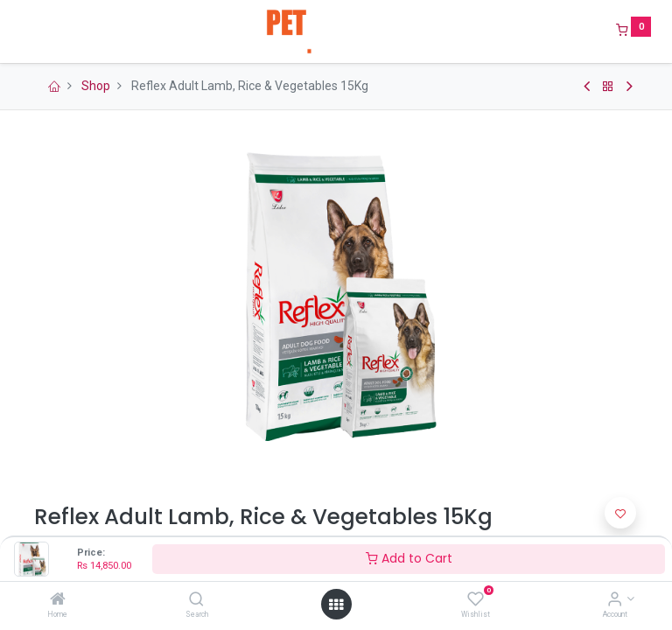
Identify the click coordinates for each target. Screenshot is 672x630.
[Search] (196, 600)
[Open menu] (336, 605)
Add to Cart (409, 558)
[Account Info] (615, 600)
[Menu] (22, 31)
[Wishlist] (476, 600)
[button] (620, 513)
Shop (96, 86)
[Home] (58, 600)
